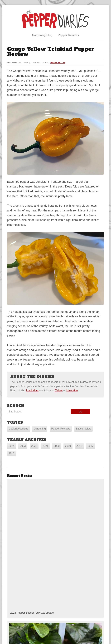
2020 (57, 446)
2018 (79, 446)
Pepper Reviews (68, 35)
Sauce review (83, 429)
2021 (45, 446)
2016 (12, 453)
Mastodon (72, 391)
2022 (34, 446)
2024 (12, 446)
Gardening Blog (42, 35)
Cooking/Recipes (18, 429)
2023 (23, 446)
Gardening (40, 429)
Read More (32, 391)
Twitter (59, 391)
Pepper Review (58, 63)
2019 (68, 446)
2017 (91, 446)
